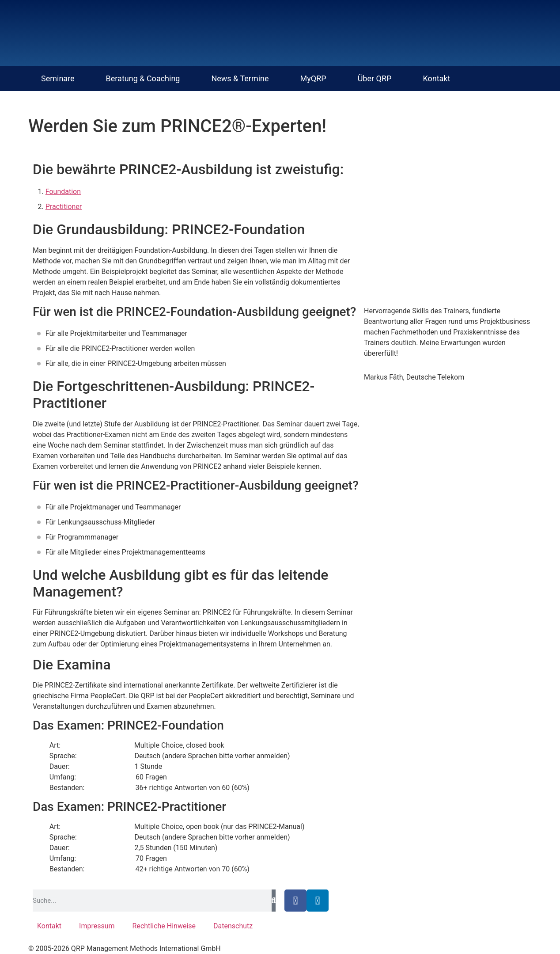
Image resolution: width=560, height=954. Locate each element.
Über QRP (375, 78)
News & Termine (240, 78)
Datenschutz (233, 926)
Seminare (58, 78)
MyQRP (313, 78)
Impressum (97, 926)
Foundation (63, 192)
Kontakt (436, 78)
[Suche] (274, 901)
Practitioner (64, 207)
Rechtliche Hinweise (164, 926)
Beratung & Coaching (143, 78)
